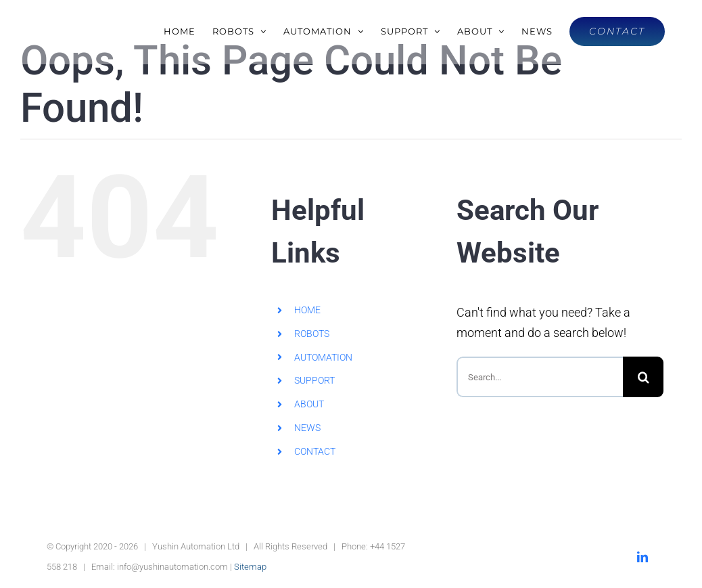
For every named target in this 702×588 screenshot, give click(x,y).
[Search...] (540, 377)
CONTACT (315, 451)
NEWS (307, 428)
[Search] (643, 377)
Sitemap (250, 567)
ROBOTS (312, 334)
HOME (307, 310)
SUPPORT (314, 380)
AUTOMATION (323, 357)
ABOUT (309, 404)
